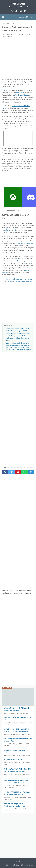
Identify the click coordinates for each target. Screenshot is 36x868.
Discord (5, 90)
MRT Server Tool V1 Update (13, 760)
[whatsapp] (24, 472)
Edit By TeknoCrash (27, 865)
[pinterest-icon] (25, 11)
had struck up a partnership (23, 261)
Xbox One (18, 230)
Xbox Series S (7, 230)
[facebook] (5, 472)
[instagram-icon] (20, 11)
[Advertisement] (18, 58)
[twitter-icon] (16, 11)
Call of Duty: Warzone (26, 243)
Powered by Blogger (15, 865)
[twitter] (12, 472)
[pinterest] (18, 472)
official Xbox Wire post (22, 95)
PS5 (22, 259)
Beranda (18, 861)
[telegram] (31, 472)
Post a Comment (7, 37)
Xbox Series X (21, 93)
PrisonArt (18, 4)
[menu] (4, 17)
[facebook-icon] (11, 11)
